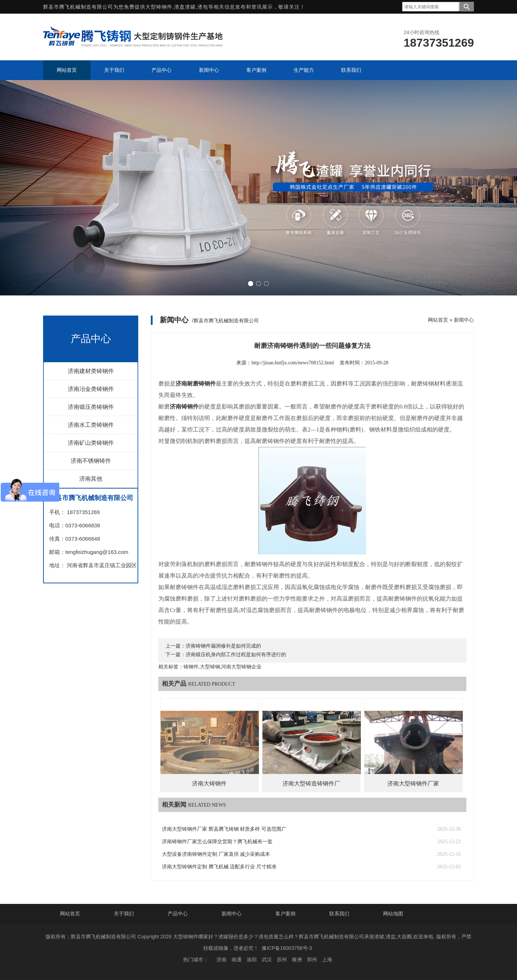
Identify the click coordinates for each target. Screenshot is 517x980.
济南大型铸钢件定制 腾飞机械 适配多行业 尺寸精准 (219, 867)
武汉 (267, 960)
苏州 (282, 960)
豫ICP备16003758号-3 (287, 948)
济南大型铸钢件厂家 (413, 783)
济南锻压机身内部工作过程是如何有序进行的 (236, 655)
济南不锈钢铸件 (91, 461)
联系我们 (339, 914)
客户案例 (285, 914)
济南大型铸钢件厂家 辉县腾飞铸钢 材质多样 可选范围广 (224, 829)
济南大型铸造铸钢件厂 (311, 783)
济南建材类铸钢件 (91, 371)
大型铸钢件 (159, 7)
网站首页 (438, 320)
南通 (237, 960)
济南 (222, 960)
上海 (327, 960)
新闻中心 (464, 320)
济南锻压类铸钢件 (91, 407)
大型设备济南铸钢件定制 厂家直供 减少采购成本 (216, 854)
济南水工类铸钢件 (91, 425)
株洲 (297, 960)
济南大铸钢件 (209, 783)
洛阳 (252, 960)
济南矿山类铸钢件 (91, 443)
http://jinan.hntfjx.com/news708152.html (293, 363)
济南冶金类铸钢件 (91, 389)
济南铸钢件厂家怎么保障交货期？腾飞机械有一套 (217, 842)
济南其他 (91, 479)
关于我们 (124, 914)
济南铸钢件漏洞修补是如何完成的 (223, 646)
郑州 (312, 960)
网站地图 (393, 914)
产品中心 (178, 914)
